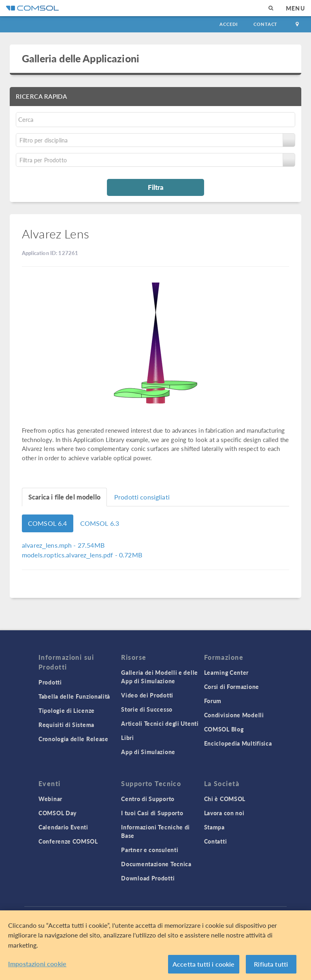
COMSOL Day (58, 813)
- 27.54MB (63, 545)
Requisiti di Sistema (66, 725)
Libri (128, 738)
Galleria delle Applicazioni (81, 58)
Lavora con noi (224, 813)
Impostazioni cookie (37, 964)
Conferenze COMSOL (68, 841)
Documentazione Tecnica (156, 864)
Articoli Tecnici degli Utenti (160, 723)
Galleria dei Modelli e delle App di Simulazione (160, 677)
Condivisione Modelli (234, 715)
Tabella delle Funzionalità (74, 696)
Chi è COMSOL (225, 799)
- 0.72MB (82, 555)
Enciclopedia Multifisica (238, 743)
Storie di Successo (147, 709)
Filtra (156, 187)
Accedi (228, 24)
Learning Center (227, 672)
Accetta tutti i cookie (204, 964)
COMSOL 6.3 (100, 523)
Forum (213, 701)
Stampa (214, 827)
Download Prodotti (148, 878)
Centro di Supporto (148, 799)
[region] (155, 945)
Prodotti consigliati (142, 497)
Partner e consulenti (150, 850)
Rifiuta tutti (271, 964)
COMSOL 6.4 (48, 523)
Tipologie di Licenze (67, 710)
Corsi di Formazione (232, 687)
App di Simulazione (148, 752)
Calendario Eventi (63, 827)
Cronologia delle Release (73, 739)
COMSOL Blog (224, 729)
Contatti (216, 841)
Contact (265, 24)
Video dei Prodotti (147, 695)
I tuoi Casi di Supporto (152, 813)
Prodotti (50, 682)
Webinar (50, 799)
